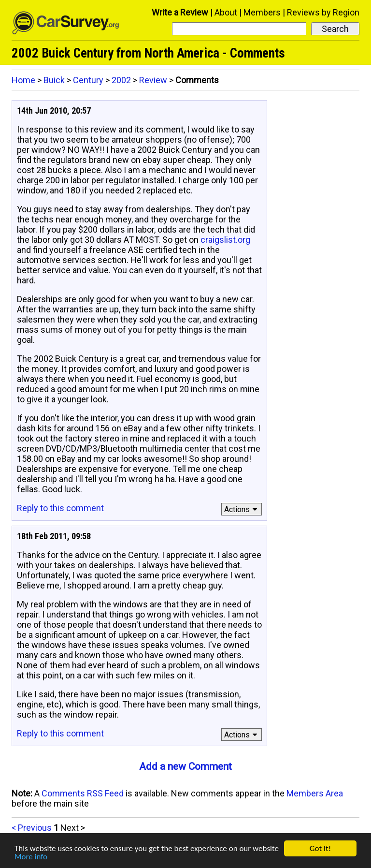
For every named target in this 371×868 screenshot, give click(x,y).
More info (31, 857)
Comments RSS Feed (83, 793)
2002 (121, 80)
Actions (242, 509)
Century (88, 80)
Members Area (315, 793)
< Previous (32, 828)
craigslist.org (225, 240)
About (226, 12)
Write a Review (180, 12)
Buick (54, 80)
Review (153, 80)
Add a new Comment (185, 766)
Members (262, 12)
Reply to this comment (60, 508)
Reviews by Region (323, 12)
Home (23, 80)
